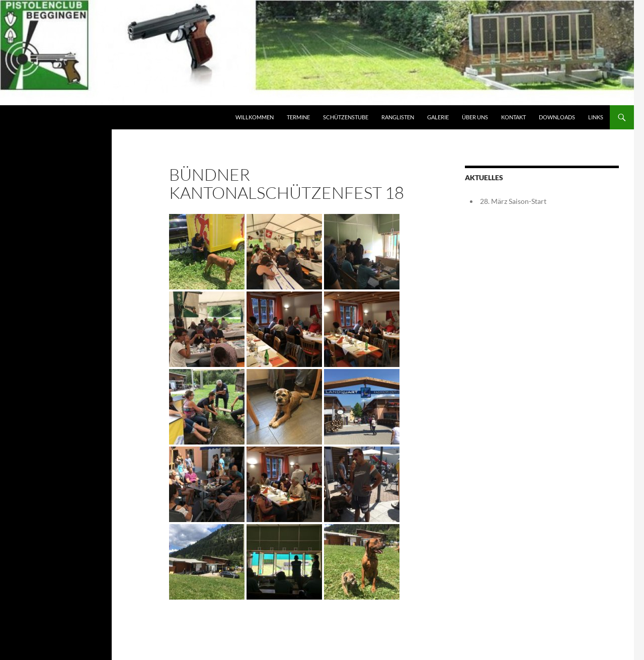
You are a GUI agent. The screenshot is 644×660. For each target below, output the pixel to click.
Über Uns (475, 117)
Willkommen (255, 117)
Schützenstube (346, 117)
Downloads (557, 117)
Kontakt (513, 117)
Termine (298, 117)
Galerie (438, 117)
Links (596, 117)
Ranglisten (398, 117)
